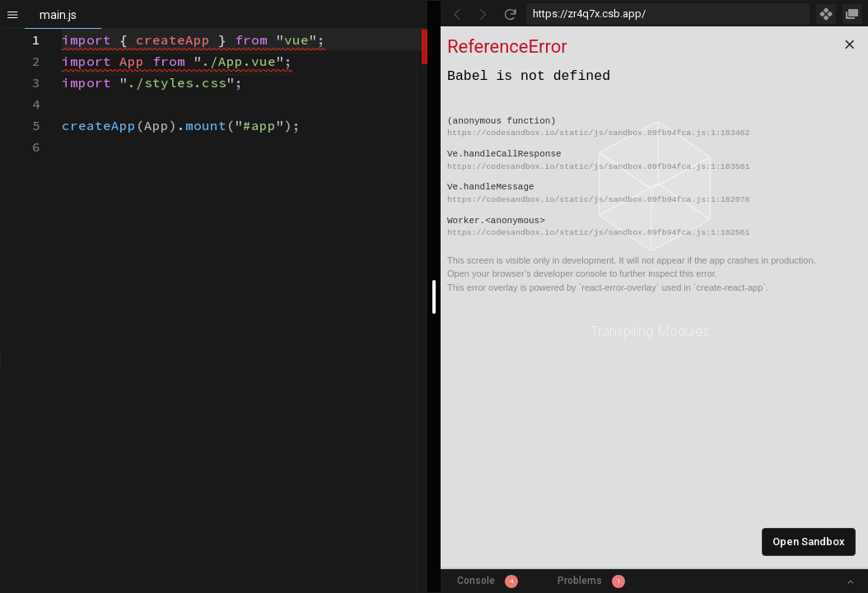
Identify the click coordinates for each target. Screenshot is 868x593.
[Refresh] (510, 14)
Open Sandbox (809, 542)
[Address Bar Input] (668, 14)
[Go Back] (457, 14)
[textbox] (62, 29)
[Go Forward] (483, 14)
